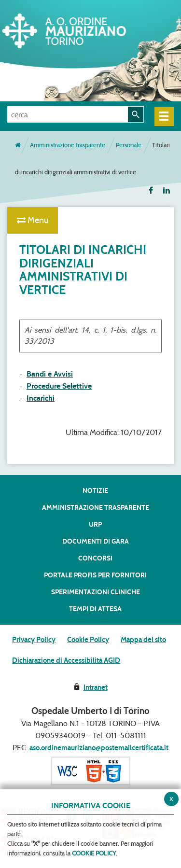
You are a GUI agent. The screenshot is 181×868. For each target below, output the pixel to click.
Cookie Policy (88, 640)
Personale (129, 145)
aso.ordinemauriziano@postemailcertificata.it (99, 748)
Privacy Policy (34, 640)
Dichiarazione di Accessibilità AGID (66, 660)
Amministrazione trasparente (68, 145)
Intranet (96, 687)
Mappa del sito (143, 640)
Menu (33, 220)
